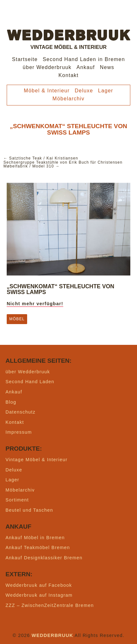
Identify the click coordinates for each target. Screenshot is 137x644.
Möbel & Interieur (47, 91)
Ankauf (86, 67)
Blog (11, 402)
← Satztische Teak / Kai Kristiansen (41, 158)
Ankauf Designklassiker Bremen (44, 558)
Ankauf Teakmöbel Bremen (38, 547)
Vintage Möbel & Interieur (36, 460)
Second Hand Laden (30, 382)
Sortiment (17, 500)
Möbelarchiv (68, 99)
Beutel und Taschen (29, 510)
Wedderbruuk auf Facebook (39, 585)
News (107, 67)
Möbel (17, 319)
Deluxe (84, 91)
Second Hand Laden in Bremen (84, 59)
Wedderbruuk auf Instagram (39, 595)
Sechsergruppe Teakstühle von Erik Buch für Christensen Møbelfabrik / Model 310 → (63, 164)
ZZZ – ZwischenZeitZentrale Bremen (50, 605)
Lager (106, 91)
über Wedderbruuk (47, 67)
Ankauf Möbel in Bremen (35, 538)
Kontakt (68, 75)
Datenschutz (20, 412)
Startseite (25, 59)
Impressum (19, 432)
